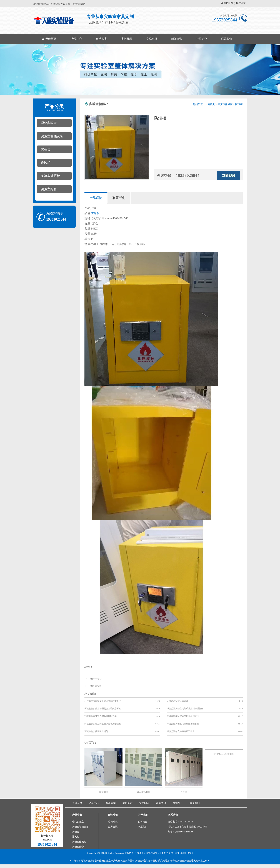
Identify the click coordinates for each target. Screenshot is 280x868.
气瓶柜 (184, 792)
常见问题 (152, 39)
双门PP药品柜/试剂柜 (224, 754)
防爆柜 (95, 213)
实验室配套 (49, 189)
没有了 (98, 679)
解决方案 (102, 39)
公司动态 (113, 822)
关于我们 (143, 815)
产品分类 (54, 108)
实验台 (46, 149)
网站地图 (228, 3)
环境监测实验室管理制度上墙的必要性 (103, 709)
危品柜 (98, 686)
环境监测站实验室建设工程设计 (182, 731)
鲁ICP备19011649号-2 (182, 853)
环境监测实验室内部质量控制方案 (101, 716)
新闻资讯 (177, 39)
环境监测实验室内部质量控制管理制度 (185, 709)
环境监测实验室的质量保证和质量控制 (103, 724)
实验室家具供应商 (113, 861)
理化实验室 (49, 123)
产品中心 (77, 39)
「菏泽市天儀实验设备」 (147, 853)
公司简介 (202, 39)
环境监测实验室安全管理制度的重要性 (103, 701)
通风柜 (46, 163)
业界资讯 (113, 827)
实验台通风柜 (191, 861)
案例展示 (127, 39)
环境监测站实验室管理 (177, 701)
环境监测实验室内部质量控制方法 (183, 716)
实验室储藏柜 (50, 176)
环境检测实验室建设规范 (96, 731)
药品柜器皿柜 (144, 792)
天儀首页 (51, 39)
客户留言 (241, 3)
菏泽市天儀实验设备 (84, 861)
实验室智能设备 (52, 136)
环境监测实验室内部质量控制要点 (183, 724)
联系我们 (227, 39)
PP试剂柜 (103, 792)
